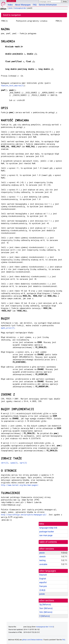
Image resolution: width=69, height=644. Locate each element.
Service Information (48, 5)
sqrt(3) (23, 463)
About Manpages (23, 5)
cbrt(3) (5, 463)
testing (42, 560)
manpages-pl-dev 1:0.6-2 (45, 627)
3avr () (46, 608)
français (43, 586)
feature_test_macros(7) (12, 86)
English (43, 579)
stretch (42, 557)
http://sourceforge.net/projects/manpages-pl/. (24, 515)
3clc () (46, 612)
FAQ (35, 5)
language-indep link (48, 528)
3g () (45, 605)
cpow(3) (14, 463)
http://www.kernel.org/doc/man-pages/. (20, 485)
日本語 (42, 590)
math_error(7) (8, 328)
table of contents (48, 542)
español (43, 582)
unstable (43, 564)
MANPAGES (11, 1)
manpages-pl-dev (20, 8)
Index (10, 5)
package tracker (47, 532)
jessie (10, 8)
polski (42, 594)
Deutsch (43, 575)
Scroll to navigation (12, 15)
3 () (45, 616)
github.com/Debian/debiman (32, 640)
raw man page (46, 535)
